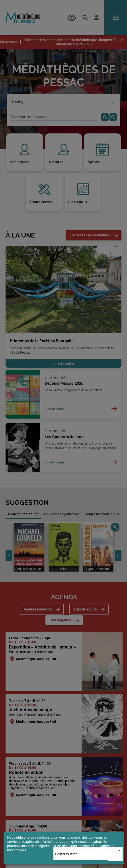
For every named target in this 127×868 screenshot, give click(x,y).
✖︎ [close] (119, 851)
